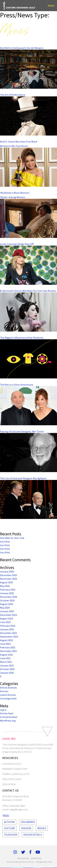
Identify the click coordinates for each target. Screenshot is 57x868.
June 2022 (5, 644)
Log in (3, 710)
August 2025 (6, 582)
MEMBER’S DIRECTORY (15, 769)
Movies (42, 828)
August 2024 (6, 604)
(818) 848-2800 (17, 806)
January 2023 (7, 629)
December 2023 (8, 615)
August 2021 (6, 655)
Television (11, 834)
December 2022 (8, 633)
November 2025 (9, 579)
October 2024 (7, 600)
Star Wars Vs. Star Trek (12, 538)
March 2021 (6, 662)
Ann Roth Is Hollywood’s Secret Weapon (22, 48)
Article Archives (8, 688)
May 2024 (5, 608)
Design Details (33, 834)
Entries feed (7, 713)
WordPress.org (8, 720)
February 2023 (8, 626)
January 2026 (7, 571)
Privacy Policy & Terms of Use (20, 862)
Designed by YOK (44, 862)
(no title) (5, 541)
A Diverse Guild (12, 764)
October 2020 (7, 669)
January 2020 (7, 673)
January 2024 (7, 611)
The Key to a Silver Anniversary (17, 385)
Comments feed (9, 717)
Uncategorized (8, 698)
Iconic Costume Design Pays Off (17, 244)
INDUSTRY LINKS (12, 779)
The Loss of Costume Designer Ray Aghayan (23, 478)
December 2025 (8, 575)
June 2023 (5, 622)
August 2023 (6, 618)
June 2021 (5, 658)
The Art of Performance (13, 95)
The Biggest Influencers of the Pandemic (22, 338)
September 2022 (9, 636)
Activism (9, 822)
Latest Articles (8, 695)
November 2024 (9, 597)
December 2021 (8, 651)
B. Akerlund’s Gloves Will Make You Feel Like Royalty (28, 291)
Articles (4, 691)
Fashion (26, 828)
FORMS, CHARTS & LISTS (16, 774)
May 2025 (5, 586)
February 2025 (8, 589)
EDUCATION (9, 784)
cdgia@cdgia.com (19, 809)
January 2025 (7, 593)
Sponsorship (23, 858)
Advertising (36, 858)
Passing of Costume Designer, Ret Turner (22, 431)
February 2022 (8, 647)
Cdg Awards (28, 822)
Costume (9, 828)
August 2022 (6, 640)
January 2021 (7, 665)
